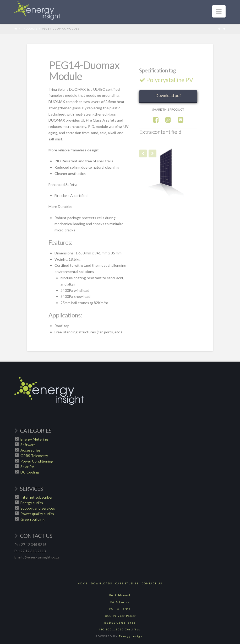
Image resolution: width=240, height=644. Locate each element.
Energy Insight (132, 636)
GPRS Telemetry (34, 456)
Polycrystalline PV (167, 80)
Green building (32, 519)
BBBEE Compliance (120, 623)
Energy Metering (34, 439)
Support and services (38, 508)
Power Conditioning (37, 461)
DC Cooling (30, 472)
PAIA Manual (120, 595)
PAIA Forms (120, 602)
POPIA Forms (120, 609)
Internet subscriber (37, 497)
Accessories (31, 450)
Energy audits (32, 503)
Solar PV (27, 467)
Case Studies (127, 583)
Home (83, 583)
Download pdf (168, 95)
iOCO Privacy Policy (120, 616)
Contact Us (152, 583)
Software (28, 445)
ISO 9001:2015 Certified (120, 629)
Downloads (102, 583)
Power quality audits (37, 514)
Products (29, 29)
